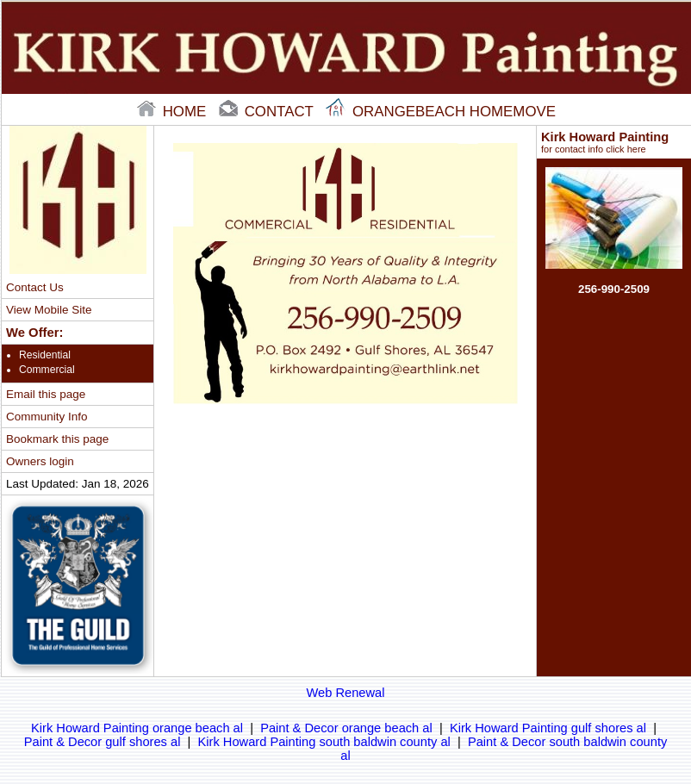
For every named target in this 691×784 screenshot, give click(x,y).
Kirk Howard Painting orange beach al (137, 728)
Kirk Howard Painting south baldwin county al (324, 742)
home (174, 112)
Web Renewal (346, 693)
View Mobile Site (49, 310)
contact (268, 112)
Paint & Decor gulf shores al (103, 742)
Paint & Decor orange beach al (346, 728)
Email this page (46, 394)
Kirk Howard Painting (614, 142)
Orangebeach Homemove (441, 112)
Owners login (40, 461)
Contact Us (35, 287)
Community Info (47, 417)
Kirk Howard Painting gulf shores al (548, 728)
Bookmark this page (57, 439)
